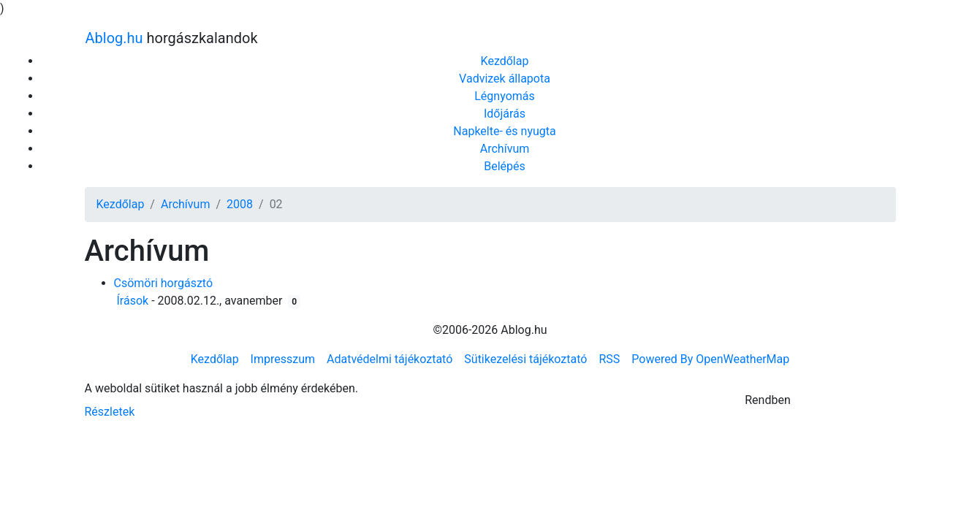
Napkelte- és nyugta (504, 131)
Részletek (110, 412)
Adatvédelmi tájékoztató (390, 359)
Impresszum (283, 359)
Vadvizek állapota (505, 79)
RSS (609, 359)
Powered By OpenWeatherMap (710, 359)
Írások (133, 301)
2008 (240, 204)
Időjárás (505, 114)
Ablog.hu (114, 38)
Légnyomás (505, 96)
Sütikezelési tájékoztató (525, 359)
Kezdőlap (505, 61)
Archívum (505, 149)
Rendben (768, 400)
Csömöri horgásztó (164, 283)
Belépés (505, 166)
